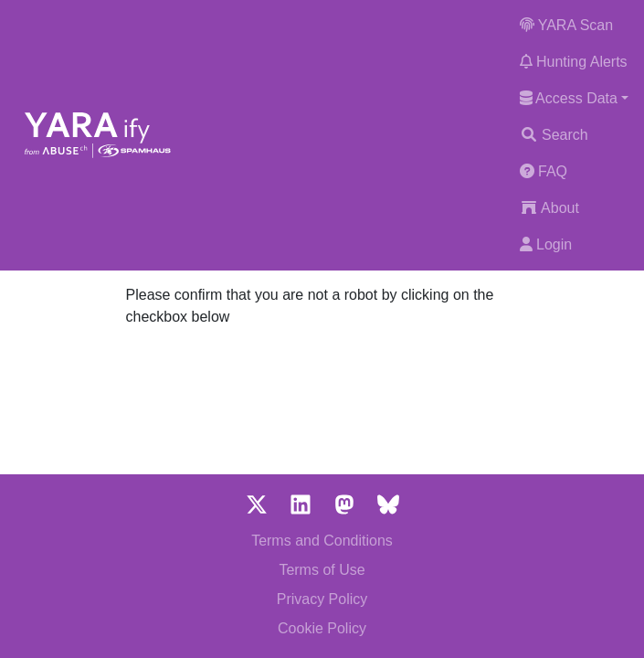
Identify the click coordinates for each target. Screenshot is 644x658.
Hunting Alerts (574, 62)
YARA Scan (567, 25)
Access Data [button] (569, 98)
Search (554, 135)
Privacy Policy (322, 599)
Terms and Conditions (322, 541)
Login (546, 244)
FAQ (544, 171)
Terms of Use (322, 570)
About (549, 208)
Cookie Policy (322, 628)
